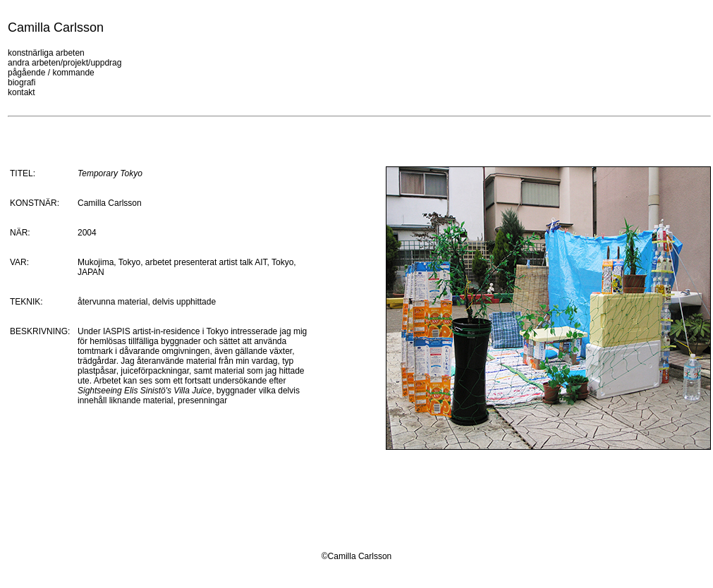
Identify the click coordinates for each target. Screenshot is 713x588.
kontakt (22, 92)
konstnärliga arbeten (46, 53)
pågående (26, 73)
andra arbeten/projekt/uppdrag (65, 63)
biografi (22, 82)
